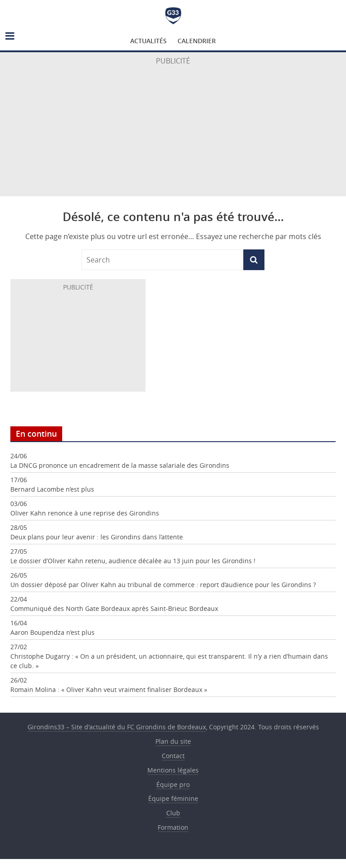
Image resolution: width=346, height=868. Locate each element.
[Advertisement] (173, 133)
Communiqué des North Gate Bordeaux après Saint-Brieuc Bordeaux (114, 608)
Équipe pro (173, 784)
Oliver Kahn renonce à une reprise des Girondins (85, 513)
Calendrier (197, 41)
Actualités (148, 41)
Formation (173, 827)
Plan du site (173, 741)
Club (173, 813)
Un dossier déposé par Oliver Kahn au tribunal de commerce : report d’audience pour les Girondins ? (163, 585)
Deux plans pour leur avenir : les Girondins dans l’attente (97, 537)
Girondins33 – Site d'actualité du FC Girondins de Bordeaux (173, 16)
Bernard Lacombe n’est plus (52, 489)
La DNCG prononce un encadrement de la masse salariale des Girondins (120, 465)
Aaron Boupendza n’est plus (52, 632)
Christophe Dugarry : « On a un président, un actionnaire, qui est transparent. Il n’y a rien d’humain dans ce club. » (169, 661)
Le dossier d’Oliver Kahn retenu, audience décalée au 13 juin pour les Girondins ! (133, 561)
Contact (173, 756)
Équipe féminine (173, 798)
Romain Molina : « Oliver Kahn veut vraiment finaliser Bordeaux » (109, 689)
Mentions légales (173, 770)
